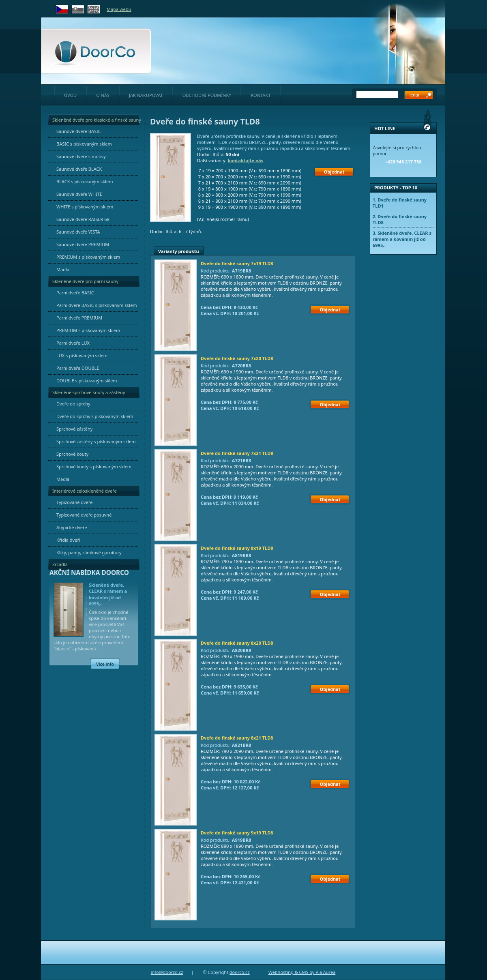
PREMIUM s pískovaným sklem (88, 257)
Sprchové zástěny (74, 429)
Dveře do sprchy (73, 404)
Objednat (334, 172)
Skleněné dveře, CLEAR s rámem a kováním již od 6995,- (108, 594)
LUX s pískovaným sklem (82, 355)
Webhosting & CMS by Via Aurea (302, 972)
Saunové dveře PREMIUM (83, 244)
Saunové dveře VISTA (78, 232)
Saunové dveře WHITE (79, 194)
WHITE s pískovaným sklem (85, 207)
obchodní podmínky (207, 95)
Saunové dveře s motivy (81, 156)
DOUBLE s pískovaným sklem (87, 381)
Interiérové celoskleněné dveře (85, 491)
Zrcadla (60, 564)
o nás (103, 95)
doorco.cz (240, 972)
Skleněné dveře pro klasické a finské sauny (97, 120)
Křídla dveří (68, 540)
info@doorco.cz (167, 972)
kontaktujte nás (246, 160)
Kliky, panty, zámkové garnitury (89, 552)
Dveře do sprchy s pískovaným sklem (95, 416)
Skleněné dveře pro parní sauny (85, 281)
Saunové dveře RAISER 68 (83, 219)
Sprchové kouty (72, 454)
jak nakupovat (146, 95)
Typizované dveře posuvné (84, 515)
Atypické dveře (72, 527)
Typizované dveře (74, 502)
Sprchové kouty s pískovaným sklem (94, 466)
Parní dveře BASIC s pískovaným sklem (97, 305)
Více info (105, 664)
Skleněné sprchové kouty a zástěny (89, 392)
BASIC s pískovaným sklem (84, 144)
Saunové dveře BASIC (79, 131)
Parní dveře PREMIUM (79, 318)
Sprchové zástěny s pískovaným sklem (96, 441)
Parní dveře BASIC (75, 293)
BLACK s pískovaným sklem (85, 181)
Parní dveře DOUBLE (78, 368)
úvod (70, 95)
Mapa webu (119, 9)
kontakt (261, 95)
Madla (63, 269)
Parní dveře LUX (73, 343)
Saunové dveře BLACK (79, 169)
